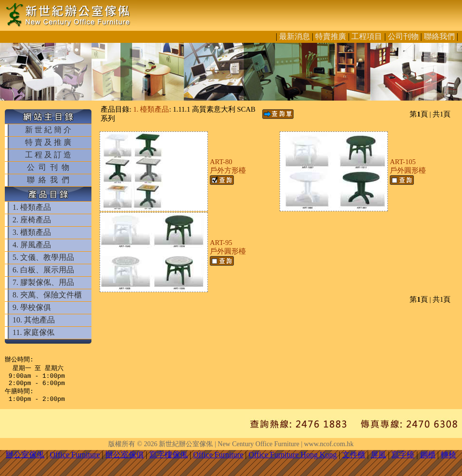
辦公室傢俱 (125, 460)
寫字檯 (403, 460)
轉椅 (449, 460)
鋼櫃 (428, 460)
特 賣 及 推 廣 (48, 142)
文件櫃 (354, 460)
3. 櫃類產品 (32, 232)
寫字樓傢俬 (168, 460)
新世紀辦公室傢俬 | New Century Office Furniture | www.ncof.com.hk (256, 450)
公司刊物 (403, 36)
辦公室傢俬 (25, 460)
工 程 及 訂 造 (48, 155)
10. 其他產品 (34, 320)
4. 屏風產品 (32, 245)
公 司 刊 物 (48, 167)
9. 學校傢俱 (32, 307)
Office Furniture (75, 460)
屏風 (378, 460)
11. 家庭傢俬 (33, 332)
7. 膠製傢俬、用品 (43, 282)
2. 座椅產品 (32, 220)
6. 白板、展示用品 (43, 270)
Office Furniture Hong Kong (293, 460)
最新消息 (295, 36)
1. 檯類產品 (32, 207)
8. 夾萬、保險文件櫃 (47, 295)
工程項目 (367, 36)
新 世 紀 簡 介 (48, 130)
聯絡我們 (439, 36)
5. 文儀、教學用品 (43, 257)
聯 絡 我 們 (48, 180)
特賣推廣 (331, 36)
